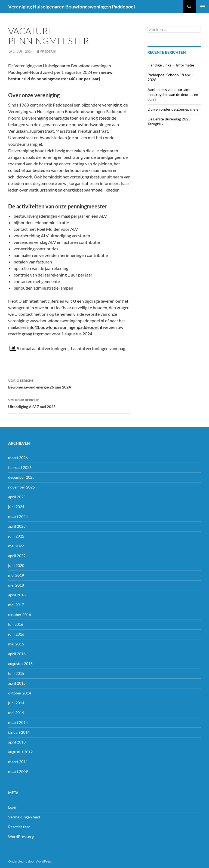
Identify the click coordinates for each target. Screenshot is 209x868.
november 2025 (21, 487)
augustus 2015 (20, 664)
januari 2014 (19, 732)
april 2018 (17, 595)
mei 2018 (16, 585)
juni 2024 (16, 507)
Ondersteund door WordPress (30, 861)
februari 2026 (20, 467)
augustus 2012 (20, 752)
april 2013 (17, 742)
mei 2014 (16, 713)
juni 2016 (16, 634)
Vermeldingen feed (24, 817)
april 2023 (17, 526)
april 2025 (17, 497)
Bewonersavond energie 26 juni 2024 (70, 383)
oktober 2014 (20, 693)
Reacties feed (19, 827)
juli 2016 (16, 624)
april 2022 (17, 556)
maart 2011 (18, 762)
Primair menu (202, 7)
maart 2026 (18, 458)
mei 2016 (16, 644)
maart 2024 (18, 516)
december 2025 (21, 477)
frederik (48, 51)
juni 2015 (16, 673)
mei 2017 (16, 605)
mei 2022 (16, 546)
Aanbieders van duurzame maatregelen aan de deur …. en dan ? (173, 94)
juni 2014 (16, 703)
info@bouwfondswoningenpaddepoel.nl (65, 327)
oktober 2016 (20, 614)
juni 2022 (16, 536)
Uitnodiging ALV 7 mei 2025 (70, 403)
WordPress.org (21, 837)
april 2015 (17, 683)
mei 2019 (16, 575)
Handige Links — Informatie (171, 65)
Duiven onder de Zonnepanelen (174, 109)
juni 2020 (16, 565)
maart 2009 (18, 771)
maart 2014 (18, 722)
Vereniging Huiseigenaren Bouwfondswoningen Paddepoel (72, 7)
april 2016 (17, 654)
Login (13, 807)
